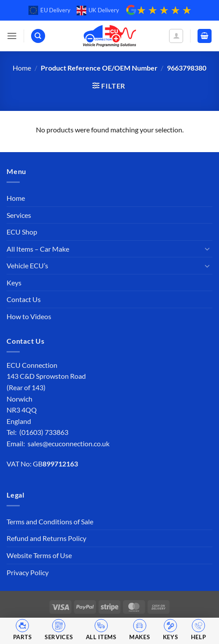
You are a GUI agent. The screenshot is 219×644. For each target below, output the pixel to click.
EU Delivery (49, 11)
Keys (14, 283)
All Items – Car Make (38, 249)
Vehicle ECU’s (27, 265)
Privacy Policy (28, 572)
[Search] (38, 36)
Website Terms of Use (39, 555)
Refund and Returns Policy (46, 538)
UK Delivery (98, 11)
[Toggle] (207, 249)
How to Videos (29, 316)
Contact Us (24, 299)
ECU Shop (22, 232)
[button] (12, 36)
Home (22, 68)
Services (19, 215)
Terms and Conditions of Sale (50, 521)
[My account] (176, 36)
